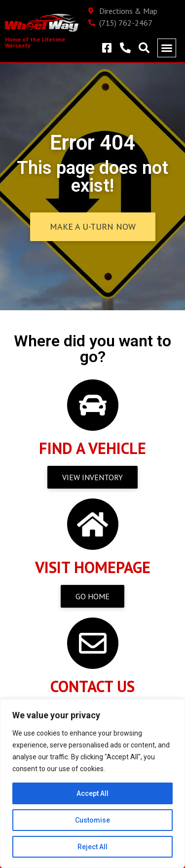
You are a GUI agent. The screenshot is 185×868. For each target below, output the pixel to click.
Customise (92, 820)
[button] (167, 48)
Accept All (92, 793)
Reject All (92, 847)
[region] (92, 784)
